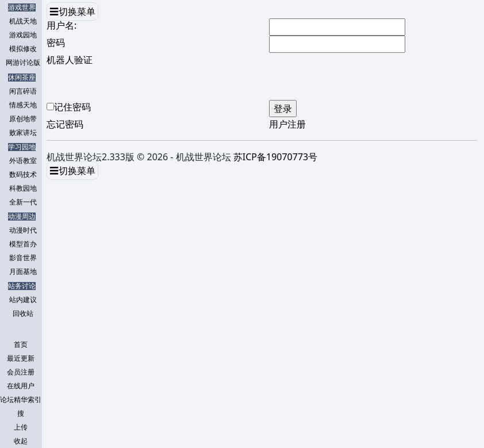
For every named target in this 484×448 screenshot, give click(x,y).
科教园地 (23, 188)
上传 (21, 427)
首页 (21, 345)
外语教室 (23, 161)
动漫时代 (23, 230)
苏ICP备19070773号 (275, 157)
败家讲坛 (23, 133)
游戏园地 (23, 35)
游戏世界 (22, 7)
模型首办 (23, 244)
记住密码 (72, 107)
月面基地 (23, 272)
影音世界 (23, 258)
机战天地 (23, 21)
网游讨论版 (23, 63)
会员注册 (21, 372)
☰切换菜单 (72, 11)
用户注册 (287, 124)
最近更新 (21, 358)
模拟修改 (23, 49)
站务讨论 (22, 286)
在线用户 (21, 386)
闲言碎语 (23, 91)
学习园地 (22, 147)
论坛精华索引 (21, 400)
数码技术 (23, 175)
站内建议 (23, 300)
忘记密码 (65, 124)
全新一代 (23, 202)
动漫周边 (22, 217)
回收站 (23, 314)
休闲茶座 (22, 78)
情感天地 (23, 105)
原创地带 (23, 119)
